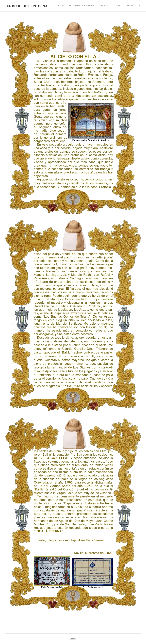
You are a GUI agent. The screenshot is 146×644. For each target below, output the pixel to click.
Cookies (73, 639)
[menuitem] (119, 6)
